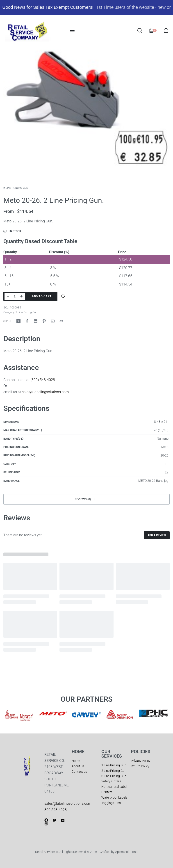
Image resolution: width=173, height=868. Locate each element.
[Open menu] (72, 30)
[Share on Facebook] (27, 321)
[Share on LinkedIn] (36, 321)
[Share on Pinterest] (44, 321)
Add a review (157, 535)
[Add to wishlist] (63, 296)
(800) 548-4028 (43, 380)
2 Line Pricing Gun (16, 188)
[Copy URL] (61, 321)
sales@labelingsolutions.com (45, 392)
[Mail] (53, 321)
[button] (86, 499)
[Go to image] (45, 175)
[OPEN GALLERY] (86, 110)
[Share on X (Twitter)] (18, 321)
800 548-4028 (56, 810)
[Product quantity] (15, 296)
